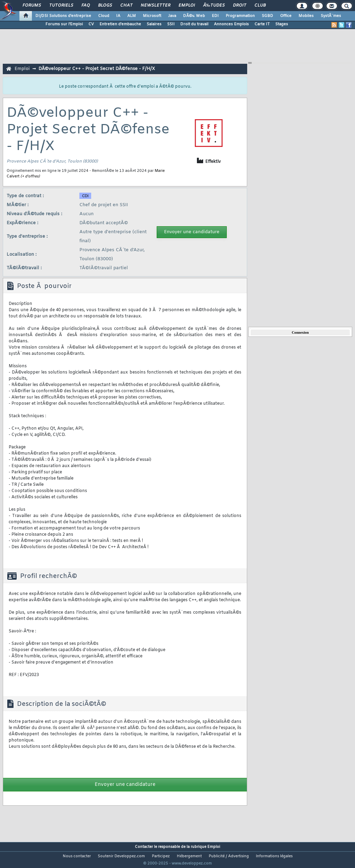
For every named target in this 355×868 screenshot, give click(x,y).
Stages (282, 24)
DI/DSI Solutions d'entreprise (63, 16)
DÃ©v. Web (194, 16)
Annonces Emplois (231, 24)
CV (91, 24)
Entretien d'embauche (120, 24)
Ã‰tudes (214, 6)
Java (172, 16)
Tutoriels (61, 6)
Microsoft (152, 16)
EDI (215, 16)
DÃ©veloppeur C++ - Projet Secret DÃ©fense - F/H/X (97, 69)
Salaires (154, 24)
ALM (132, 16)
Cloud (104, 16)
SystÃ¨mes (331, 16)
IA (118, 16)
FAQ (86, 6)
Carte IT (262, 24)
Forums (32, 6)
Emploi (187, 6)
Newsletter (155, 6)
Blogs (105, 6)
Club (260, 6)
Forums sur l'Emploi (64, 24)
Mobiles (306, 16)
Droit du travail (194, 24)
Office (286, 16)
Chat (126, 6)
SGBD (267, 16)
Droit (240, 6)
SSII (171, 24)
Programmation (240, 16)
